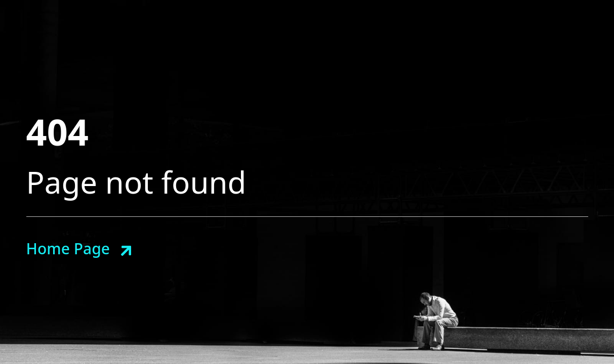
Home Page (68, 248)
